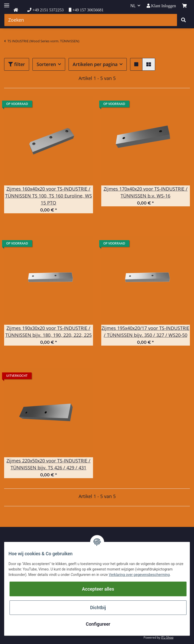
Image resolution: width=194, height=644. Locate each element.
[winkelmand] (184, 6)
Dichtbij (98, 608)
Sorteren (46, 64)
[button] (161, 6)
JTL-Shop (167, 637)
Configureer (98, 624)
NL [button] (133, 6)
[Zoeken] (91, 20)
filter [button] (17, 64)
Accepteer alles (98, 589)
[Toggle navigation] (7, 3)
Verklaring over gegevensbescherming (139, 575)
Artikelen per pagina (95, 64)
